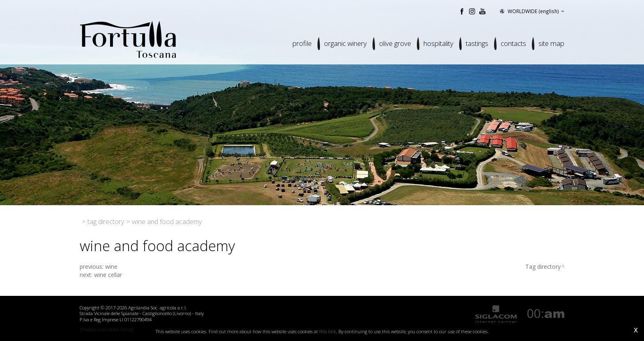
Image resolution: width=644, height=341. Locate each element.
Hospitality (438, 43)
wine (111, 267)
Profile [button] (302, 43)
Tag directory (106, 222)
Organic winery (345, 43)
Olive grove (395, 43)
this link (328, 331)
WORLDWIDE (531, 11)
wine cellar (108, 275)
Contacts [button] (513, 43)
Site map (551, 43)
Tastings (477, 43)
